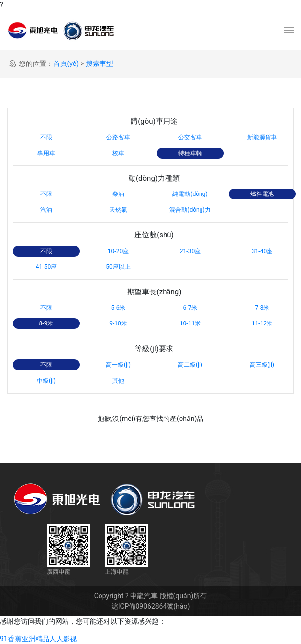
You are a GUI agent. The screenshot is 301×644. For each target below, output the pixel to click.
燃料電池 (262, 194)
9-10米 (118, 323)
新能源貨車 (262, 137)
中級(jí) (46, 381)
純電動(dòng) (190, 194)
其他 (118, 381)
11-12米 (262, 323)
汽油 (46, 210)
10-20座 (118, 251)
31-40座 (262, 251)
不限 (46, 137)
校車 (118, 153)
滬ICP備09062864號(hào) (151, 606)
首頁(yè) (66, 64)
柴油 (118, 194)
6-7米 (190, 308)
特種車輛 (190, 153)
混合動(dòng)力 (190, 210)
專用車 (46, 153)
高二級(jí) (190, 365)
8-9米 (47, 323)
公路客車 (118, 137)
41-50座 (46, 267)
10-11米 (190, 323)
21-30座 (190, 251)
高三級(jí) (262, 365)
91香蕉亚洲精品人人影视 (38, 639)
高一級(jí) (118, 365)
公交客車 (190, 137)
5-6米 (118, 308)
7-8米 (262, 308)
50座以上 (118, 267)
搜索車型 (100, 64)
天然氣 (118, 210)
